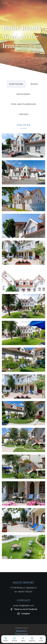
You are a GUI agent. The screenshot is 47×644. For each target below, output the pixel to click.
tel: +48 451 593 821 (24, 592)
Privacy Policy (21, 634)
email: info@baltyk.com (23, 606)
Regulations (21, 631)
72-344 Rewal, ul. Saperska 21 (24, 588)
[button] (23, 639)
